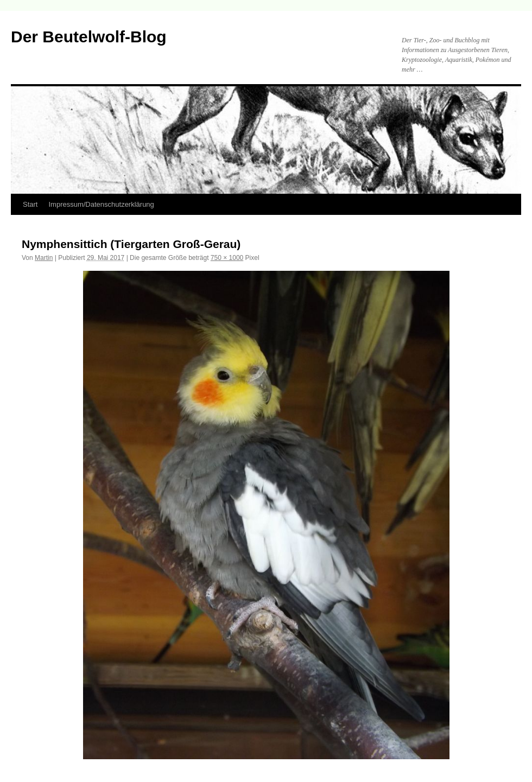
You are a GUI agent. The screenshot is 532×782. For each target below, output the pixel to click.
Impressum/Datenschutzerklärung (101, 204)
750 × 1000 (227, 258)
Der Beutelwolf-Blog (89, 37)
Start (30, 204)
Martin (44, 258)
